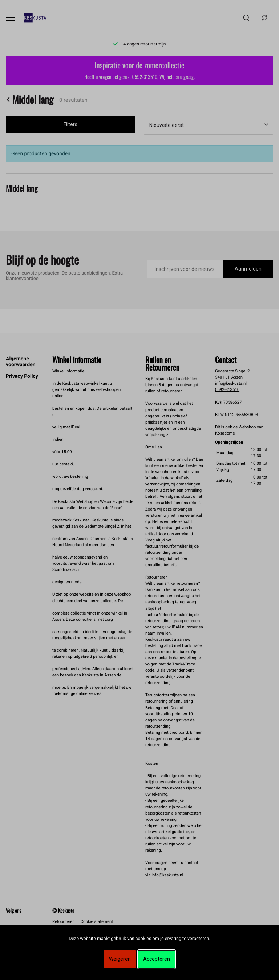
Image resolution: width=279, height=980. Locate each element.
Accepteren (157, 959)
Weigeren (120, 959)
